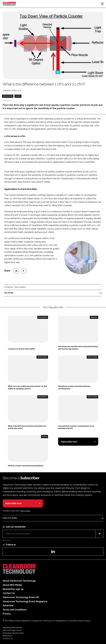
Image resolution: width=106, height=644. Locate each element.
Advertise (8, 606)
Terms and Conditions (15, 610)
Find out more (10, 518)
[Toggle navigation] (102, 4)
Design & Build (43, 317)
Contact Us (9, 593)
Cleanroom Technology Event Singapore (25, 601)
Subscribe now (69, 442)
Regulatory (94, 317)
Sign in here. (25, 511)
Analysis (18, 96)
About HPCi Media (12, 585)
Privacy (7, 614)
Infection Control (8, 96)
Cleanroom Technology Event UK (21, 597)
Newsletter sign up (13, 589)
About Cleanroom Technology (19, 581)
